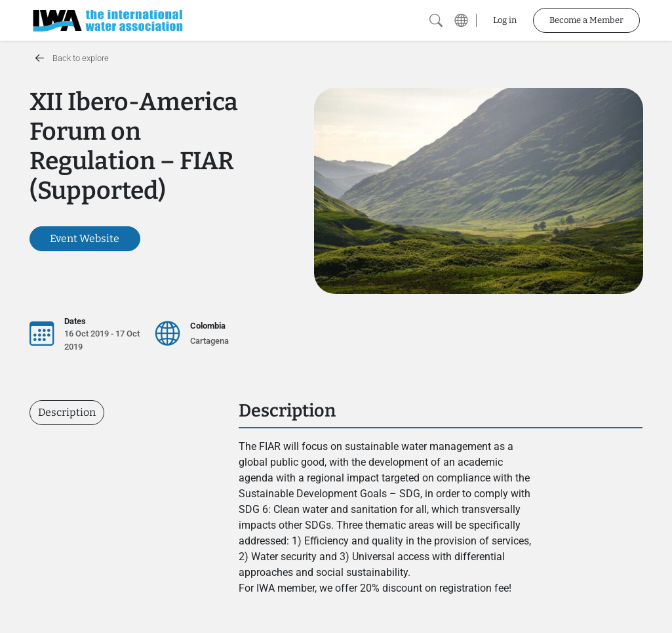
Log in (505, 20)
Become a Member (586, 20)
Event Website (85, 238)
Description (67, 412)
